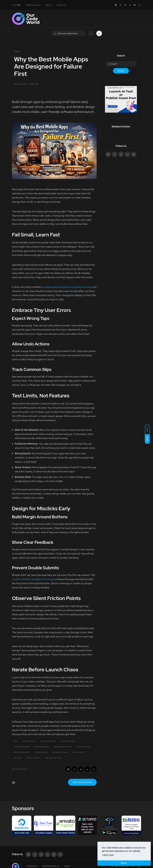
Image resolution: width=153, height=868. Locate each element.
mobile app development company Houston (68, 287)
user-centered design (48, 741)
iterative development (22, 752)
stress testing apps (41, 752)
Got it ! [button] (124, 863)
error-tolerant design (42, 747)
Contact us (61, 5)
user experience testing (53, 758)
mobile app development (63, 747)
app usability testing (68, 741)
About (49, 5)
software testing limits (22, 747)
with (16, 5)
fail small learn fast (29, 741)
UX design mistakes (84, 747)
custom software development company (34, 579)
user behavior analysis (60, 752)
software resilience (34, 758)
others (16, 741)
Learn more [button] (108, 855)
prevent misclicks (79, 752)
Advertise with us (33, 5)
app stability (18, 758)
